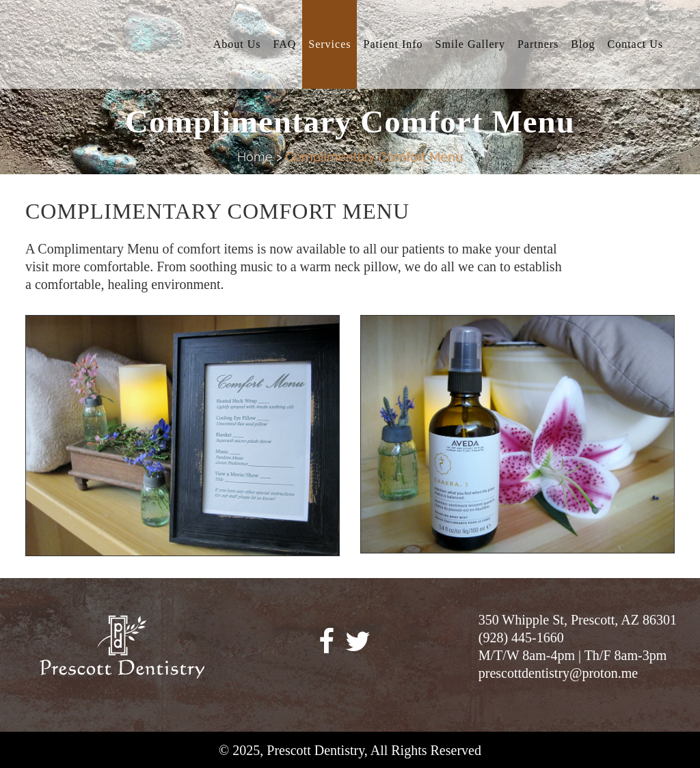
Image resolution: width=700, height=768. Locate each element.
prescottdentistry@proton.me (558, 673)
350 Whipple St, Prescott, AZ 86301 (578, 620)
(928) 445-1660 (521, 637)
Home (255, 157)
